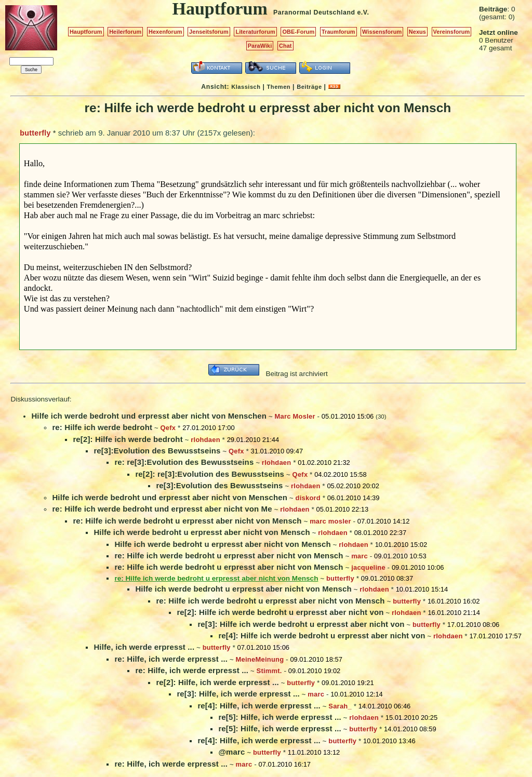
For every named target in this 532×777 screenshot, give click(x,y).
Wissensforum (382, 32)
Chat (285, 46)
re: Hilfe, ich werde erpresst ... (171, 659)
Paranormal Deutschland (314, 12)
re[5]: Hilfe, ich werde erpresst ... (280, 717)
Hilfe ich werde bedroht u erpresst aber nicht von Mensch (202, 532)
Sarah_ (340, 706)
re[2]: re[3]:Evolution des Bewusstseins (210, 474)
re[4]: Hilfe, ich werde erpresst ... (259, 706)
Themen (279, 87)
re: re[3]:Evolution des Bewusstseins (184, 462)
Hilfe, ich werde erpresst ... (144, 647)
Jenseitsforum (209, 32)
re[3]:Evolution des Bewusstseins (157, 451)
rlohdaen (205, 440)
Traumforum (338, 32)
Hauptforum (86, 32)
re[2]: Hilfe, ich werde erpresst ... (217, 682)
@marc (231, 752)
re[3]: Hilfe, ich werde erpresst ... (238, 694)
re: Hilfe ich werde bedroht (102, 427)
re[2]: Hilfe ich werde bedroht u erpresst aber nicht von (280, 612)
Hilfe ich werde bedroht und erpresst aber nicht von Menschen (149, 416)
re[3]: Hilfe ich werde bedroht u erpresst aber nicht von (301, 624)
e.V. (363, 12)
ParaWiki (260, 46)
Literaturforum (255, 32)
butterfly (35, 133)
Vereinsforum (452, 32)
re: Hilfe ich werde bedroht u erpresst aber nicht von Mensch (187, 521)
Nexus (417, 32)
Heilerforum (125, 32)
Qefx (168, 428)
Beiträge (309, 87)
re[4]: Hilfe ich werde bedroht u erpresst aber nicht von (322, 635)
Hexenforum (165, 32)
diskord (308, 498)
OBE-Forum (298, 32)
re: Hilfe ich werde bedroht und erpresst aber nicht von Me (162, 509)
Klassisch (246, 87)
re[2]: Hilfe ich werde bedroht (128, 439)
